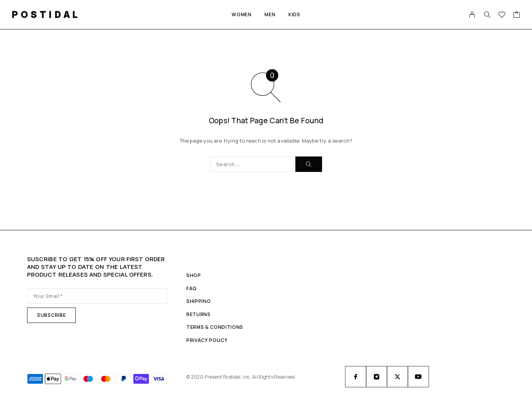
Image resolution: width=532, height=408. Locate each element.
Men (270, 14)
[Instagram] (377, 377)
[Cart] (517, 15)
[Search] (487, 15)
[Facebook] (356, 377)
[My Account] (472, 15)
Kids (294, 14)
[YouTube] (418, 377)
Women (241, 14)
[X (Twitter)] (397, 377)
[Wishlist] (502, 15)
